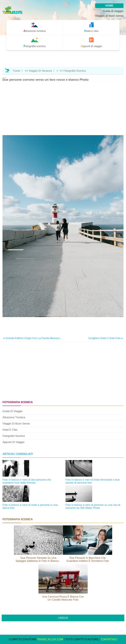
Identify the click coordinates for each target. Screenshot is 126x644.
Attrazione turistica (14, 417)
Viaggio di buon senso (109, 16)
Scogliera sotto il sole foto (104, 338)
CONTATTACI (109, 639)
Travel (16, 71)
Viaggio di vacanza (40, 71)
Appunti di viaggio (13, 442)
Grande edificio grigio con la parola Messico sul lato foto (34, 338)
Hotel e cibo (10, 430)
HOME (109, 6)
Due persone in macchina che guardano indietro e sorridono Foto (87, 559)
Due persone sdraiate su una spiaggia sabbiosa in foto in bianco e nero (38, 559)
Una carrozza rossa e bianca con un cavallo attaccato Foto (63, 598)
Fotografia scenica (75, 71)
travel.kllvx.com (50, 639)
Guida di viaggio (113, 11)
